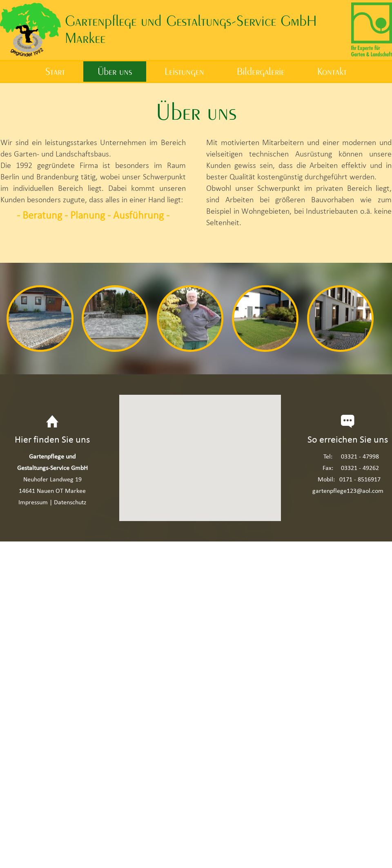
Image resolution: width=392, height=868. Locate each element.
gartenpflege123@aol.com (348, 491)
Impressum (33, 502)
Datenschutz (70, 502)
